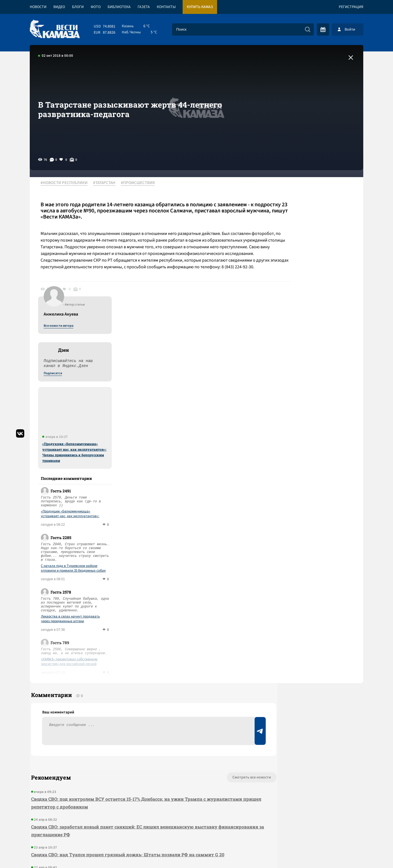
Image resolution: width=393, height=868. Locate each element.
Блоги (78, 7)
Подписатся (296, 237)
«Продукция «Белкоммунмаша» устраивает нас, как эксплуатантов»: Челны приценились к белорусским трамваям (318, 316)
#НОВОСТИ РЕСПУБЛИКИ (67, 183)
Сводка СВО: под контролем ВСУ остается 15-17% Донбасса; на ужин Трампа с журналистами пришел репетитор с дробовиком (117, 672)
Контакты (166, 7)
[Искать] (308, 29)
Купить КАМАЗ (200, 7)
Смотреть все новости (213, 647)
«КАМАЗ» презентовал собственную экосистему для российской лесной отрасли (312, 525)
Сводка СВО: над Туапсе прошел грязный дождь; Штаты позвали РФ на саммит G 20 (126, 724)
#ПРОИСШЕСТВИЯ (141, 183)
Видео (59, 7)
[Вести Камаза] (55, 29)
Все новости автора (302, 189)
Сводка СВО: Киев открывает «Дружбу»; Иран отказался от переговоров (111, 744)
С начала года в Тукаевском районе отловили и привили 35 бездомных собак (316, 432)
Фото (96, 7)
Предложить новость (308, 665)
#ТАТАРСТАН (107, 183)
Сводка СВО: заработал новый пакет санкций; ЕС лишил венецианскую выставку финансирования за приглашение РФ (123, 700)
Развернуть (197, 831)
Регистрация (351, 7)
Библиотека (119, 7)
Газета (144, 7)
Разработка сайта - (342, 852)
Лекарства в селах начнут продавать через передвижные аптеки (314, 482)
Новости (38, 7)
